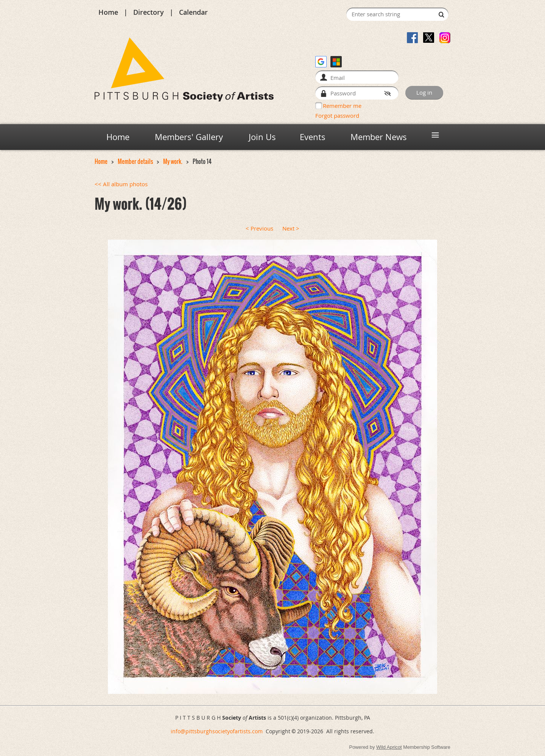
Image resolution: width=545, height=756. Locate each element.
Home (108, 12)
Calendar (193, 12)
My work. (173, 161)
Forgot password (337, 115)
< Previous (259, 228)
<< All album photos (121, 184)
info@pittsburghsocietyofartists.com (217, 731)
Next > (291, 228)
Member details (135, 161)
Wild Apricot (389, 747)
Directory (149, 12)
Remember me (342, 106)
